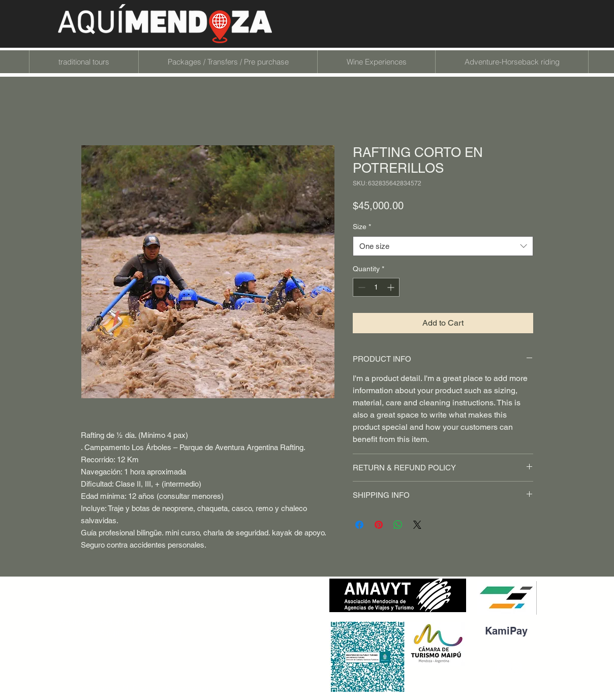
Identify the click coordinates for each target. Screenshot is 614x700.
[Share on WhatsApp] (398, 525)
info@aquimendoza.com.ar (133, 633)
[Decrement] (361, 287)
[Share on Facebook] (359, 525)
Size (362, 227)
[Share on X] (417, 525)
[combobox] (443, 246)
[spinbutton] (376, 287)
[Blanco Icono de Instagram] (516, 668)
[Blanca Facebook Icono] (498, 668)
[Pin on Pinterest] (379, 525)
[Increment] (392, 287)
